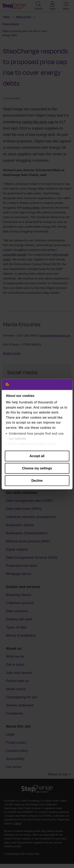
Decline (37, 480)
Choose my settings (37, 468)
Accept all (37, 456)
